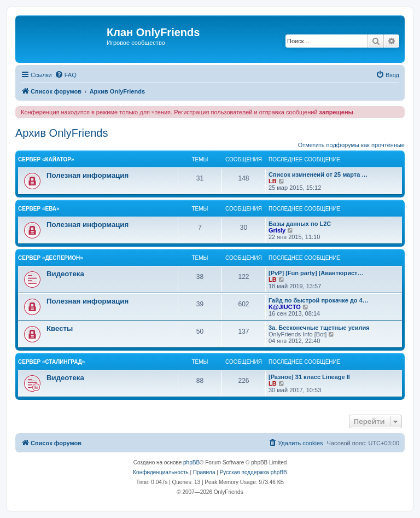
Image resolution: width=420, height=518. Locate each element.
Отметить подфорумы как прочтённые (351, 145)
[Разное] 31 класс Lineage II (309, 377)
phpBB (191, 462)
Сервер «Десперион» (51, 258)
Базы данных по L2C (300, 224)
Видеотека (65, 274)
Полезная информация (87, 175)
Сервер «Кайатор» (46, 159)
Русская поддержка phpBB (253, 472)
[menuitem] (66, 75)
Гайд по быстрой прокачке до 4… (319, 300)
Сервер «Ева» (39, 209)
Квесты (60, 328)
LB (273, 181)
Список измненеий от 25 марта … (318, 174)
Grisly (277, 230)
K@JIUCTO (285, 307)
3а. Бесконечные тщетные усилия (319, 328)
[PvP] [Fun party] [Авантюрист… (316, 273)
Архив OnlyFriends (62, 133)
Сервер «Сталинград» (51, 362)
